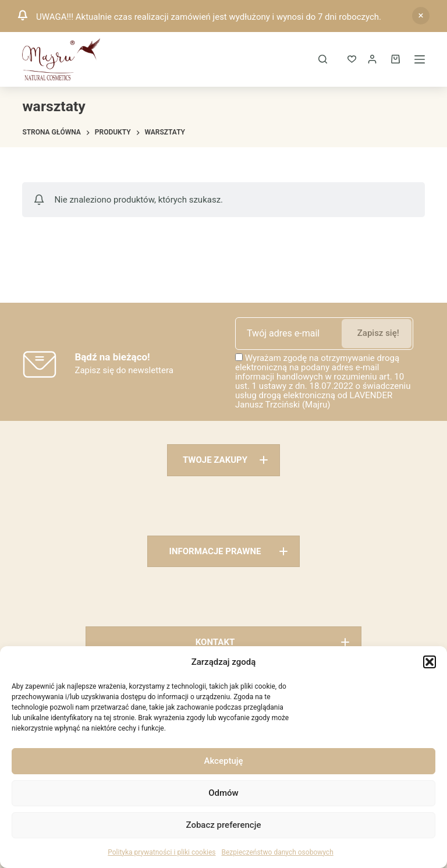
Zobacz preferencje (224, 825)
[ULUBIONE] (352, 59)
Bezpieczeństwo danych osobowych (277, 852)
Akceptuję (223, 761)
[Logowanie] (372, 59)
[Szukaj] (323, 59)
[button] (430, 662)
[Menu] (420, 59)
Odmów (223, 793)
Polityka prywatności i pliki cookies (162, 852)
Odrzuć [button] (421, 16)
